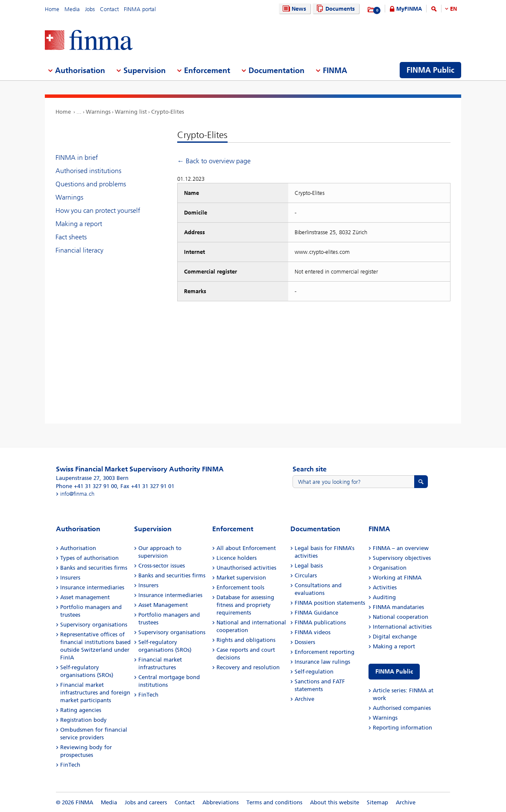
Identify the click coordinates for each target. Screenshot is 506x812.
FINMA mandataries (398, 607)
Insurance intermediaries (92, 587)
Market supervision (241, 578)
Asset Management (163, 605)
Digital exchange (395, 637)
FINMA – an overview (401, 548)
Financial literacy (79, 250)
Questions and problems (91, 184)
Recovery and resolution (248, 667)
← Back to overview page (214, 161)
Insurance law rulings (322, 662)
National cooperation (401, 617)
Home (52, 9)
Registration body (83, 720)
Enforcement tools (240, 587)
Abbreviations (221, 802)
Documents (335, 9)
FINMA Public (394, 672)
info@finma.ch (77, 494)
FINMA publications (320, 622)
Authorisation (78, 548)
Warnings (98, 112)
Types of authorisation (89, 558)
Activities (385, 587)
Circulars (306, 575)
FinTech (70, 765)
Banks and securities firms (94, 568)
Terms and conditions (274, 802)
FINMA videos (313, 632)
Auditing (384, 597)
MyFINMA (409, 9)
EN (453, 9)
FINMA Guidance (316, 613)
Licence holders (237, 558)
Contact (109, 9)
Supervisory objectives (402, 558)
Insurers (70, 578)
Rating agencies (81, 710)
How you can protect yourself (98, 210)
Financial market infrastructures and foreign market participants (95, 693)
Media (72, 9)
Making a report (79, 224)
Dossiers (305, 642)
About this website (335, 802)
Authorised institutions (88, 171)
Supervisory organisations (94, 625)
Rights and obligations (246, 640)
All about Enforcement (246, 548)
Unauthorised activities (246, 568)
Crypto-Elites (168, 112)
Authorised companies (402, 708)
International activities (402, 627)
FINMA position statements (330, 603)
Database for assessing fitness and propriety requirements (245, 605)
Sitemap (377, 802)
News (293, 9)
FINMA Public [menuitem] (430, 70)
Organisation (390, 568)
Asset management (85, 597)
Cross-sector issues (162, 566)
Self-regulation (314, 672)
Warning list (131, 112)
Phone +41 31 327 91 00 (86, 486)
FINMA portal (140, 9)
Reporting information (402, 728)
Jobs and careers (146, 802)
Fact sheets (71, 237)
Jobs (90, 9)
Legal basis (309, 566)
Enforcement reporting (325, 652)
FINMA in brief (77, 157)
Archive (304, 699)
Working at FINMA (397, 578)
